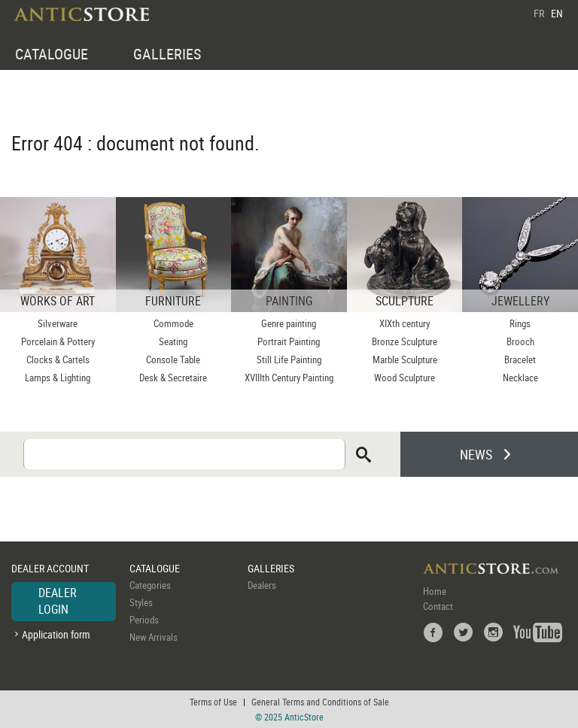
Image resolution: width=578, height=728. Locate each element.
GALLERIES (167, 54)
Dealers (262, 585)
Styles (141, 602)
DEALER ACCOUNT (50, 568)
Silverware (58, 323)
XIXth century (405, 323)
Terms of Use (213, 702)
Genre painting (289, 323)
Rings (520, 323)
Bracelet (520, 359)
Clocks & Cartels (58, 359)
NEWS (476, 454)
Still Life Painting (289, 359)
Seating (173, 341)
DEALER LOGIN (58, 601)
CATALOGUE (52, 54)
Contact (438, 606)
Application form (56, 634)
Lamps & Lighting (58, 378)
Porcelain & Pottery (58, 341)
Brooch (520, 341)
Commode (173, 323)
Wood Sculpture (405, 378)
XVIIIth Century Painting (289, 378)
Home (435, 591)
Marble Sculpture (405, 359)
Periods (144, 620)
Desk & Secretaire (173, 378)
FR (539, 13)
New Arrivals (154, 637)
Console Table (173, 359)
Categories (150, 585)
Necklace (520, 378)
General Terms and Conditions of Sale (320, 702)
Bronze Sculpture (405, 341)
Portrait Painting (289, 341)
